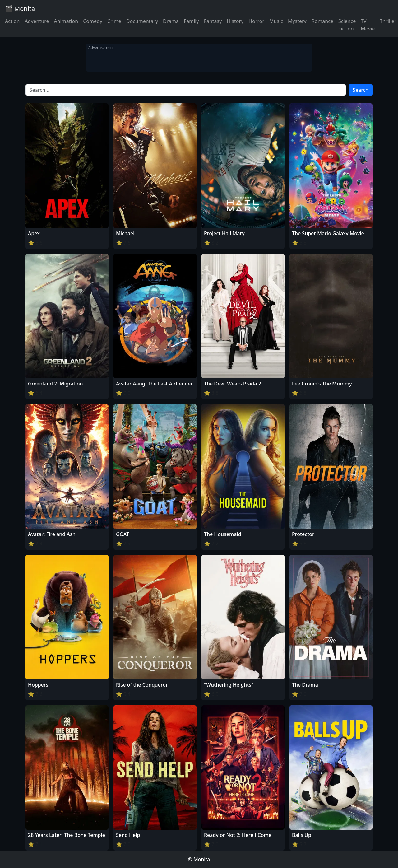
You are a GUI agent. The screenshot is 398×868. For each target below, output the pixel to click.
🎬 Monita (20, 9)
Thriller (388, 21)
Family (191, 21)
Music (276, 21)
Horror (256, 21)
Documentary (142, 21)
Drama (171, 21)
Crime (114, 21)
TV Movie (368, 25)
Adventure (37, 21)
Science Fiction (347, 25)
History (235, 21)
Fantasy (213, 21)
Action (12, 21)
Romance (322, 21)
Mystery (297, 21)
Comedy (93, 21)
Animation (66, 21)
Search (361, 90)
